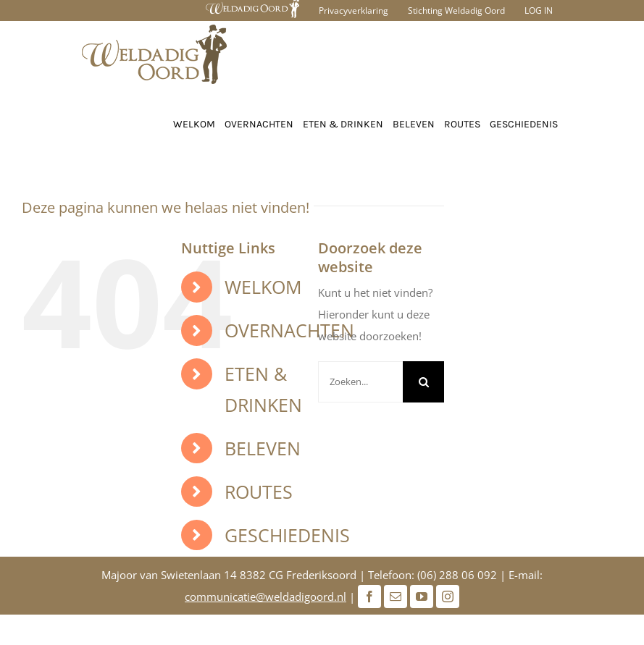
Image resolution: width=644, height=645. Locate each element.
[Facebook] (369, 596)
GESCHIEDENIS (287, 535)
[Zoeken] (423, 382)
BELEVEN (263, 448)
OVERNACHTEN (289, 330)
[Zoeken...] (360, 382)
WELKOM (263, 287)
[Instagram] (448, 596)
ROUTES (259, 492)
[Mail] (396, 596)
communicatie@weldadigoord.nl (265, 596)
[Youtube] (422, 596)
